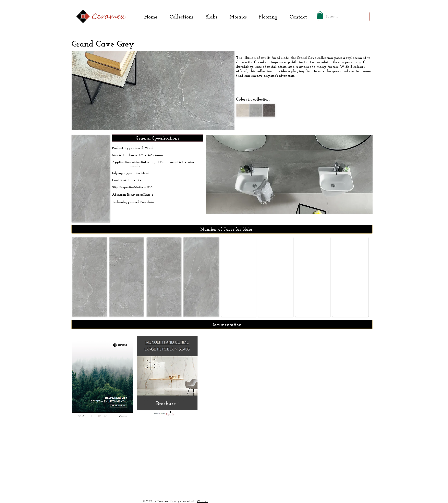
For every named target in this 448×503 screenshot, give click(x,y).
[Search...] (343, 17)
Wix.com (203, 501)
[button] (320, 15)
